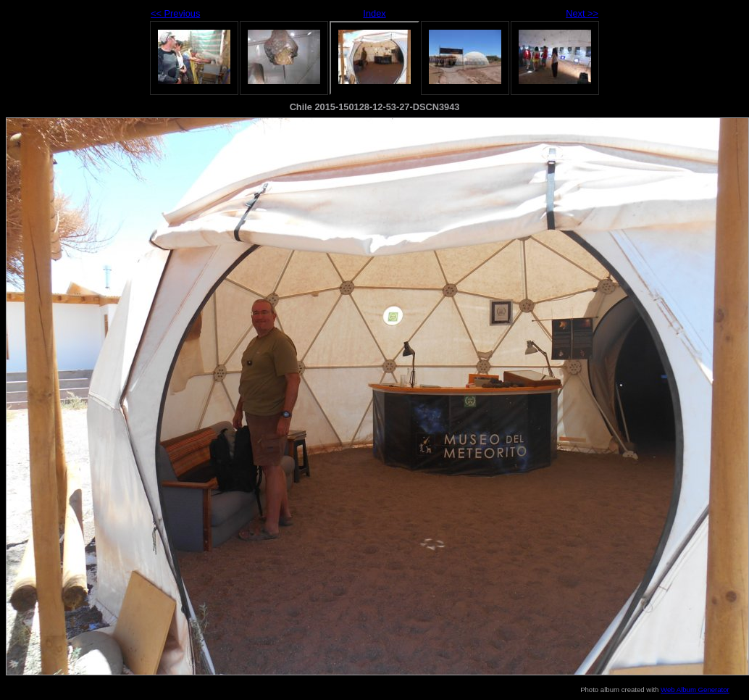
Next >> (582, 13)
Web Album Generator (695, 689)
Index (374, 13)
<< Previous (175, 13)
